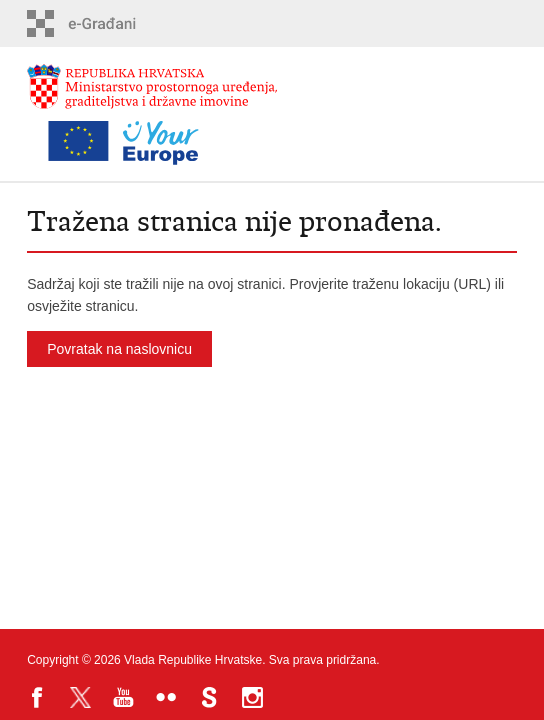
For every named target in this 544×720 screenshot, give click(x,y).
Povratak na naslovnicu (119, 349)
